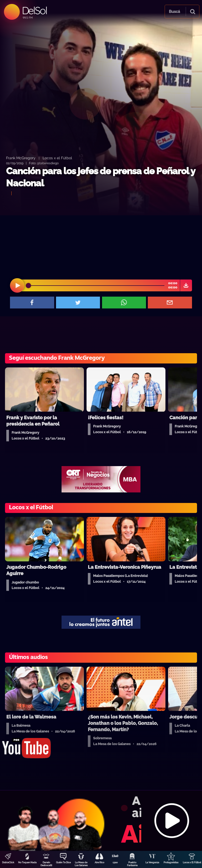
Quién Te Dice (63, 862)
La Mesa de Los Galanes (81, 864)
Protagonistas (171, 862)
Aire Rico (99, 862)
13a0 (115, 862)
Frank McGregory (21, 158)
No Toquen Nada (27, 862)
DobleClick (8, 862)
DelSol (34, 10)
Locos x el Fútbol (57, 158)
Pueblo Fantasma (132, 864)
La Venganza (152, 862)
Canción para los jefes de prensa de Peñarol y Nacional (100, 177)
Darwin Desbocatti (46, 864)
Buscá (174, 12)
